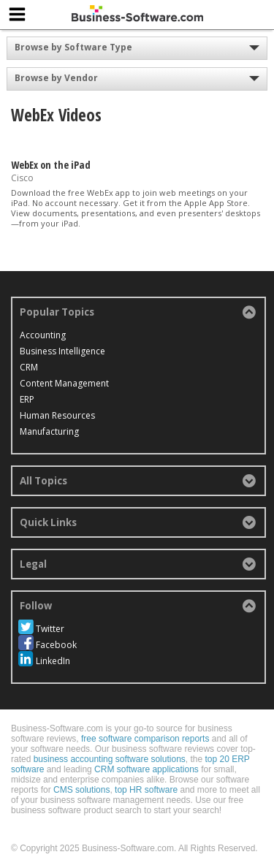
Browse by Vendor (56, 78)
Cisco (22, 178)
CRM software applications (146, 769)
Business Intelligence (62, 351)
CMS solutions (81, 790)
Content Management (64, 383)
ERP (27, 399)
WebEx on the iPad (51, 165)
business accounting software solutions (110, 759)
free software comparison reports (145, 739)
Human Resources (57, 415)
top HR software (146, 790)
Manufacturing (49, 431)
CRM (29, 367)
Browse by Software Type (73, 47)
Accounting (43, 335)
